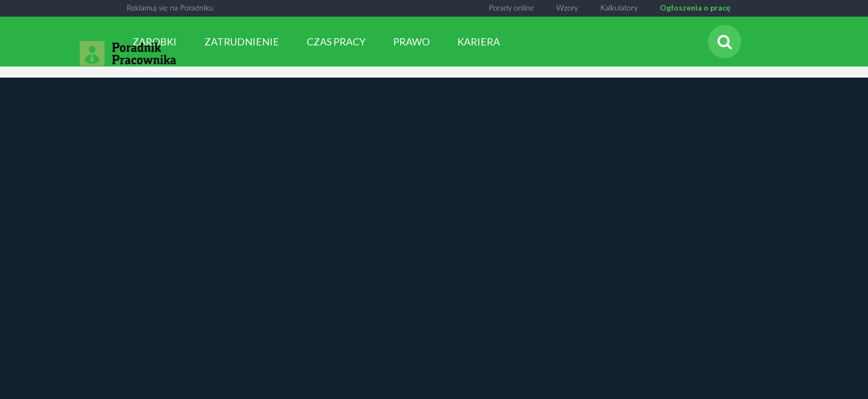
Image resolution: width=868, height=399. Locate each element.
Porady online (512, 7)
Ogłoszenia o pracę (695, 7)
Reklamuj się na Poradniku (170, 7)
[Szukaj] (725, 42)
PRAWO (411, 42)
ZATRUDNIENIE (242, 42)
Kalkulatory (619, 7)
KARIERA (479, 42)
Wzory (567, 7)
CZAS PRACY (336, 42)
